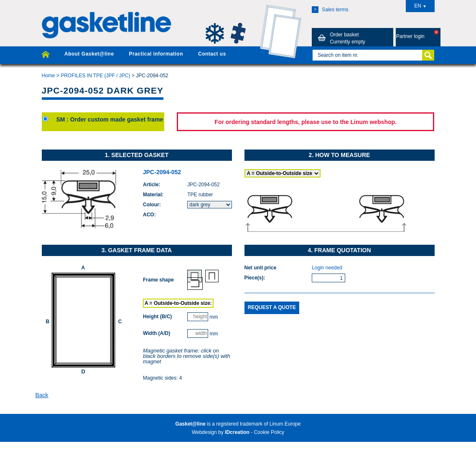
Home (48, 76)
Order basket (340, 38)
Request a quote (272, 307)
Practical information (156, 54)
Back (42, 395)
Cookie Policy (269, 432)
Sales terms (330, 10)
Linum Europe (285, 424)
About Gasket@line (89, 54)
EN (420, 6)
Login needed (327, 268)
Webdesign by (221, 432)
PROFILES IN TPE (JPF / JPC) (95, 76)
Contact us (212, 54)
